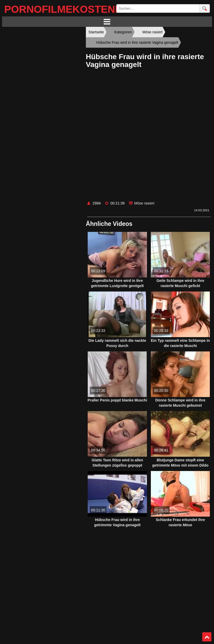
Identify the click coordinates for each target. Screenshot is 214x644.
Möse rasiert (144, 203)
